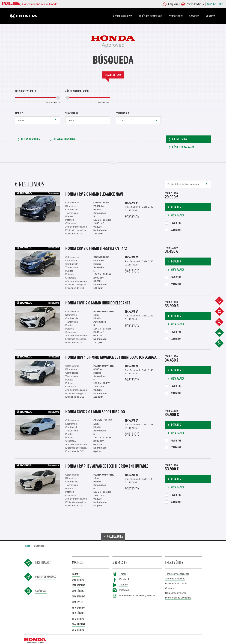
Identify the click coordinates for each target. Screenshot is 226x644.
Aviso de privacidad (175, 573)
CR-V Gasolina (78, 618)
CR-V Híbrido (78, 624)
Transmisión (72, 113)
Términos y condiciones (177, 568)
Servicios (195, 16)
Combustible (122, 113)
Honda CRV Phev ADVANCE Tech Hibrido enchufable (107, 460)
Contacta (170, 582)
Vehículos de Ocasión (151, 16)
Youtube (124, 579)
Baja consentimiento (176, 587)
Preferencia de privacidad (178, 592)
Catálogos (41, 585)
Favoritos (173, 217)
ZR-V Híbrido (78, 613)
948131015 (215, 4)
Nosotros (211, 16)
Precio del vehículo (26, 91)
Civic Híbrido (78, 585)
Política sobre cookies (176, 577)
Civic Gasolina (79, 591)
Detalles (174, 201)
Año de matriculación (77, 91)
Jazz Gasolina (78, 579)
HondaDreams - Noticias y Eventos (137, 589)
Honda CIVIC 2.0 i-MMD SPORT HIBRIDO (95, 406)
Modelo (19, 113)
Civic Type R (77, 596)
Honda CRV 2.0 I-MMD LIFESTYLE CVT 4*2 (96, 243)
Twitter (123, 568)
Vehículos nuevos (123, 16)
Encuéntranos (43, 557)
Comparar (173, 224)
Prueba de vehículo (46, 571)
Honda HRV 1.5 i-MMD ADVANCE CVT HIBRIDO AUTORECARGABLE (113, 352)
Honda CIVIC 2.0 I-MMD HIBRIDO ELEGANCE (98, 297)
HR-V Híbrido (78, 607)
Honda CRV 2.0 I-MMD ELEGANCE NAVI (94, 188)
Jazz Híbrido (78, 574)
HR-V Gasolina (79, 602)
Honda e (76, 568)
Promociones (176, 16)
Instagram (124, 584)
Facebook (124, 573)
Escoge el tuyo (113, 75)
